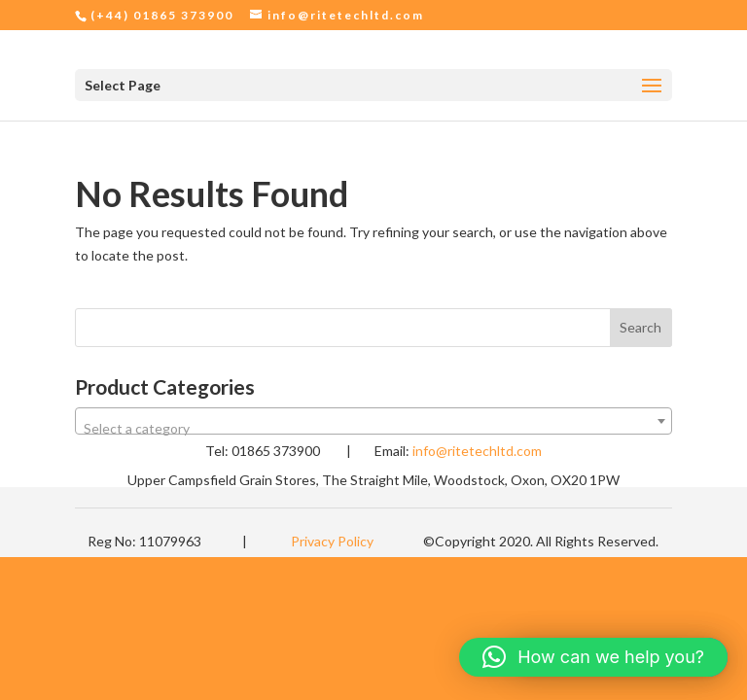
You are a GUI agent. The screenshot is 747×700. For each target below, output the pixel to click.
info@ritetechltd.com (477, 451)
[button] (593, 657)
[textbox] (373, 429)
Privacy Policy (332, 541)
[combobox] (373, 421)
